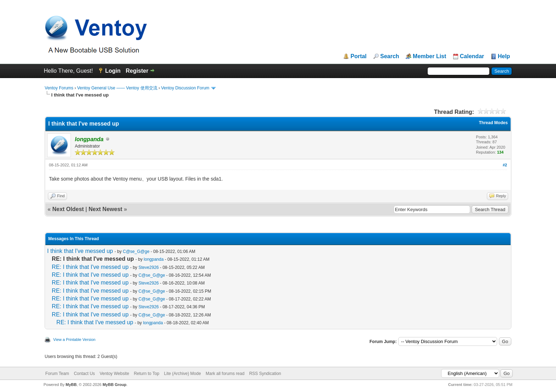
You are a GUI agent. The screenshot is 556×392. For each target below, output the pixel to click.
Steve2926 (148, 267)
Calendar (472, 56)
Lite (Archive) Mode (183, 374)
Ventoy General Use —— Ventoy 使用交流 (117, 88)
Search (390, 56)
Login (113, 71)
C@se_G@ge (136, 252)
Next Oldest (68, 209)
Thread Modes (493, 123)
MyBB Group (114, 385)
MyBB (71, 385)
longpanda (154, 259)
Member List (429, 56)
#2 (505, 165)
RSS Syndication (265, 374)
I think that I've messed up (80, 251)
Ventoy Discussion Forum (185, 88)
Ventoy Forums (59, 88)
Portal (358, 56)
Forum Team (57, 374)
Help (504, 56)
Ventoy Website (114, 374)
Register (137, 71)
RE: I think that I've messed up (90, 267)
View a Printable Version (74, 339)
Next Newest (105, 209)
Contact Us (84, 374)
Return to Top (146, 374)
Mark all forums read (225, 374)
